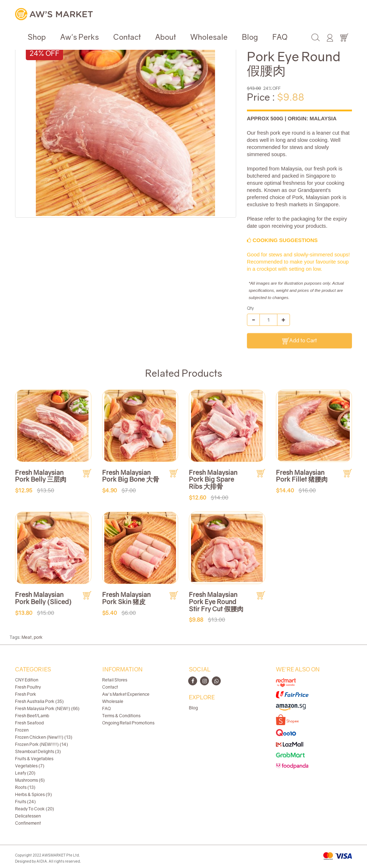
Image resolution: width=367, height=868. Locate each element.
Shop (37, 37)
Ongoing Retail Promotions (128, 723)
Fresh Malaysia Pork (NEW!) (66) (47, 708)
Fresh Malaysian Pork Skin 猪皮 (126, 598)
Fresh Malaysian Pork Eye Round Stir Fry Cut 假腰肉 (216, 602)
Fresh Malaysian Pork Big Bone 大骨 (131, 476)
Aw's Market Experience (126, 694)
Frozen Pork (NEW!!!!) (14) (42, 744)
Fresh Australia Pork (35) (39, 701)
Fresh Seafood (29, 723)
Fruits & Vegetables (34, 759)
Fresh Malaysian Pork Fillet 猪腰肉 (302, 476)
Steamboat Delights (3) (38, 751)
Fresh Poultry (28, 687)
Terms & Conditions (121, 716)
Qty (250, 308)
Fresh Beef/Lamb (32, 716)
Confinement (28, 823)
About (166, 37)
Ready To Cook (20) (35, 809)
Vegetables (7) (30, 766)
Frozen (22, 730)
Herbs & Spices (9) (34, 794)
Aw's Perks (80, 37)
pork (38, 637)
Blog (250, 37)
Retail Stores (115, 680)
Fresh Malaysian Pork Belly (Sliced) (43, 598)
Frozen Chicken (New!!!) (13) (44, 737)
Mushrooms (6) (30, 780)
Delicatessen (28, 816)
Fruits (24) (25, 802)
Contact (127, 37)
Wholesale (209, 37)
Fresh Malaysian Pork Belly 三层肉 (41, 476)
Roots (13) (25, 787)
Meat (27, 637)
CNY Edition (27, 680)
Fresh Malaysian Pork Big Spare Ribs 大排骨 (213, 479)
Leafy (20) (25, 773)
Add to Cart (299, 341)
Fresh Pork (26, 694)
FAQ (280, 37)
